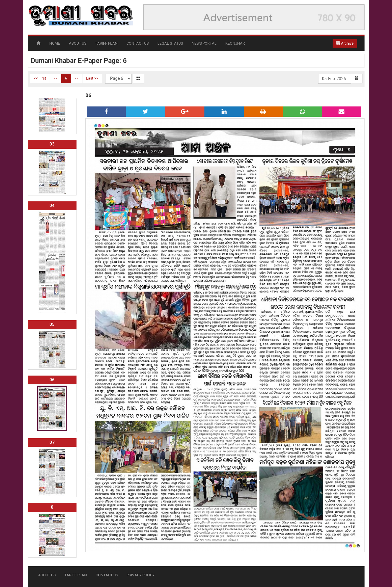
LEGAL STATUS (170, 43)
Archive (345, 43)
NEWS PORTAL (204, 43)
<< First (40, 78)
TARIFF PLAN (106, 43)
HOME (55, 43)
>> (77, 78)
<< (56, 78)
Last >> (92, 78)
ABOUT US (78, 43)
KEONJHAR (235, 43)
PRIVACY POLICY (141, 575)
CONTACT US (138, 43)
